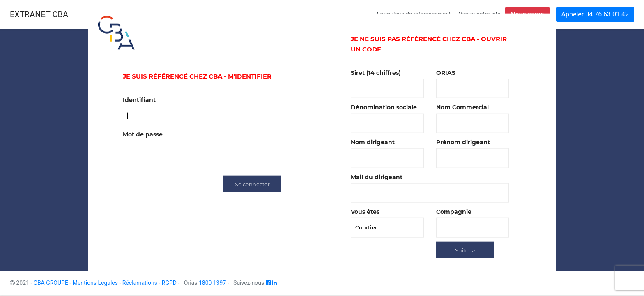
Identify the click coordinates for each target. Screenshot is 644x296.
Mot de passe (143, 134)
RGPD (169, 283)
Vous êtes (365, 212)
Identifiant (139, 100)
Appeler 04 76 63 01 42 (595, 14)
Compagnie (454, 212)
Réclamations (140, 283)
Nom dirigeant (373, 142)
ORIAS (446, 72)
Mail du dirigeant (377, 177)
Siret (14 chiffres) (376, 72)
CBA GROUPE (51, 283)
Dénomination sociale (384, 107)
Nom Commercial (462, 107)
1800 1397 (212, 283)
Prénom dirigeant (463, 142)
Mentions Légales (95, 283)
